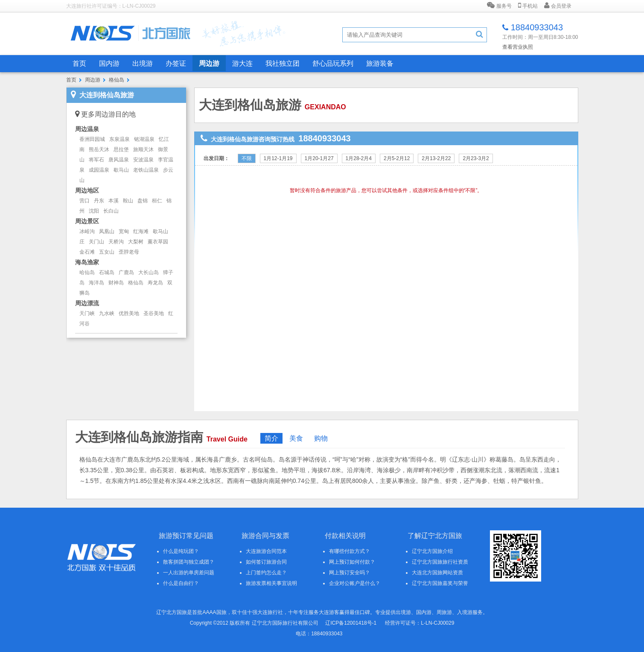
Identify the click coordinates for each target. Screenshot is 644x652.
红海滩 (141, 231)
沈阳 (94, 211)
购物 (321, 438)
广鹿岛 (126, 272)
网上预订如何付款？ (352, 562)
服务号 (499, 6)
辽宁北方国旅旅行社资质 (440, 562)
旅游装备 (380, 63)
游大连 (242, 63)
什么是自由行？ (181, 583)
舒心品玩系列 (333, 63)
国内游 (109, 63)
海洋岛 (96, 283)
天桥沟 (116, 242)
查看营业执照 (518, 47)
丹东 (99, 201)
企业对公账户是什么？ (355, 583)
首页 (79, 63)
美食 (296, 438)
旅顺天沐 (143, 149)
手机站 (528, 6)
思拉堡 (121, 149)
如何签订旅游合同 (266, 562)
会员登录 (558, 6)
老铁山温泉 (146, 170)
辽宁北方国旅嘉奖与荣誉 (440, 583)
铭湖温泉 (144, 139)
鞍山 (128, 201)
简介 (271, 438)
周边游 (209, 63)
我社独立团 (283, 63)
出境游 (143, 63)
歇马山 (121, 170)
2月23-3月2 (476, 158)
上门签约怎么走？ (266, 573)
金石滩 (87, 252)
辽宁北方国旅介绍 (432, 551)
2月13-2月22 (436, 158)
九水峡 (107, 313)
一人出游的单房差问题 (189, 573)
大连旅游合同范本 (266, 551)
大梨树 (136, 242)
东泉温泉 (119, 139)
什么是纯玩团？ (181, 551)
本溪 (114, 201)
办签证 (176, 63)
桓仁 (157, 201)
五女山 (107, 252)
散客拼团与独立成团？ (189, 562)
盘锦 (143, 201)
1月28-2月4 (359, 158)
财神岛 (116, 283)
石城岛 (107, 272)
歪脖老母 (129, 252)
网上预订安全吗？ (350, 573)
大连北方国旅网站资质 (437, 573)
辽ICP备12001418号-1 (351, 623)
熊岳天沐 (99, 149)
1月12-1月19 (278, 158)
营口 (85, 201)
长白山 (111, 211)
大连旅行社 (270, 612)
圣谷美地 (154, 313)
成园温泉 (99, 170)
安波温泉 (143, 160)
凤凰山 (107, 231)
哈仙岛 (87, 272)
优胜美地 (129, 313)
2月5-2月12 (397, 158)
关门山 (96, 242)
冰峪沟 (87, 231)
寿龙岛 (155, 283)
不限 (247, 158)
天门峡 (87, 313)
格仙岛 (117, 80)
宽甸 (124, 231)
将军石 (96, 160)
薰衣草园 (158, 242)
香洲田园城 (92, 139)
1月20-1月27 (319, 158)
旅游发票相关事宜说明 (271, 583)
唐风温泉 (119, 160)
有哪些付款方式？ (350, 551)
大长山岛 (149, 272)
